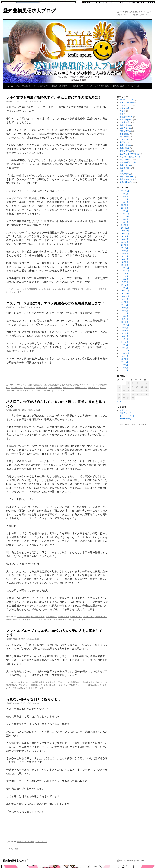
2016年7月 (124, 305)
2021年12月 (124, 214)
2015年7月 (124, 313)
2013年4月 (124, 370)
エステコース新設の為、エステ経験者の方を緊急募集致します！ (56, 303)
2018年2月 (124, 262)
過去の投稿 (12, 849)
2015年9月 (124, 311)
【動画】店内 (77, 86)
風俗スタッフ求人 (54, 289)
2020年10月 (124, 234)
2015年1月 (124, 322)
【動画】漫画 (118, 86)
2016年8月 (124, 302)
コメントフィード (127, 416)
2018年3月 (124, 259)
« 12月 (120, 402)
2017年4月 (124, 279)
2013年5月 (124, 368)
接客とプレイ (125, 140)
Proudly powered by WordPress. (132, 861)
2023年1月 (124, 208)
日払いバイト (81, 685)
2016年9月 (124, 299)
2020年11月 (124, 231)
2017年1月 (124, 288)
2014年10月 (124, 325)
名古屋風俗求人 (54, 385)
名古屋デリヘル (40, 385)
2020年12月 (124, 228)
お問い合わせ (134, 86)
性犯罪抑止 (124, 134)
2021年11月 (124, 216)
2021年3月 (124, 222)
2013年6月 (124, 365)
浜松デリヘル (29, 388)
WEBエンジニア (126, 100)
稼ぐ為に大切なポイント (130, 157)
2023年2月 (124, 205)
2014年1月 (124, 348)
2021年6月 (124, 219)
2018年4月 (124, 256)
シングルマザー (24, 617)
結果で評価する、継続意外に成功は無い (56, 620)
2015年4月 (124, 319)
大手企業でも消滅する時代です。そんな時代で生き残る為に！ (54, 97)
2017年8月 (124, 276)
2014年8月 (124, 331)
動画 (121, 114)
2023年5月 (124, 197)
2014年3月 (124, 342)
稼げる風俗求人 (55, 388)
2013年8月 (124, 359)
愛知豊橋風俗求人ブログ (29, 11)
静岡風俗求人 (93, 388)
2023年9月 (124, 194)
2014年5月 (124, 336)
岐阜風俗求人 (68, 385)
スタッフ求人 (23, 289)
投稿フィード (125, 413)
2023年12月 (124, 191)
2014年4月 (124, 339)
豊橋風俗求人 (35, 289)
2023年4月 (124, 199)
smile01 (38, 102)
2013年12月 (124, 350)
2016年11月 (124, 293)
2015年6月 (124, 316)
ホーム (10, 86)
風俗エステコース (44, 391)
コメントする (15, 292)
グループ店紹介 (23, 86)
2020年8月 (124, 239)
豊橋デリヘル (68, 388)
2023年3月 (124, 202)
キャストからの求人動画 (98, 86)
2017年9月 (124, 273)
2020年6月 (124, 245)
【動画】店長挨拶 (59, 86)
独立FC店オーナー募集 (129, 154)
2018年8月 (124, 248)
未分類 (122, 142)
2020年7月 (124, 242)
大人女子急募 (69, 685)
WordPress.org (125, 419)
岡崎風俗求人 (64, 617)
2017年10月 (124, 271)
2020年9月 (124, 236)
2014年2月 (124, 345)
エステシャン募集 (25, 385)
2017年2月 (124, 285)
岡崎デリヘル (80, 385)
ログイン (123, 410)
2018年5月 (124, 254)
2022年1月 (124, 211)
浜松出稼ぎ (124, 148)
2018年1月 (124, 265)
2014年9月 (124, 328)
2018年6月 (124, 251)
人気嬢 (122, 111)
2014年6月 (124, 333)
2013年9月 (124, 356)
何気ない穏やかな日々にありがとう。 (35, 699)
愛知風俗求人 (17, 388)
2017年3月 (124, 282)
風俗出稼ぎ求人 (24, 391)
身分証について (41, 86)
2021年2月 (124, 225)
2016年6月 (124, 308)
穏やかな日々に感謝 (25, 842)
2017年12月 (124, 268)
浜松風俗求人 (42, 388)
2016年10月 (124, 296)
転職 (44, 289)
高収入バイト (25, 688)
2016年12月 (124, 291)
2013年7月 (124, 362)
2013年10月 (124, 353)
